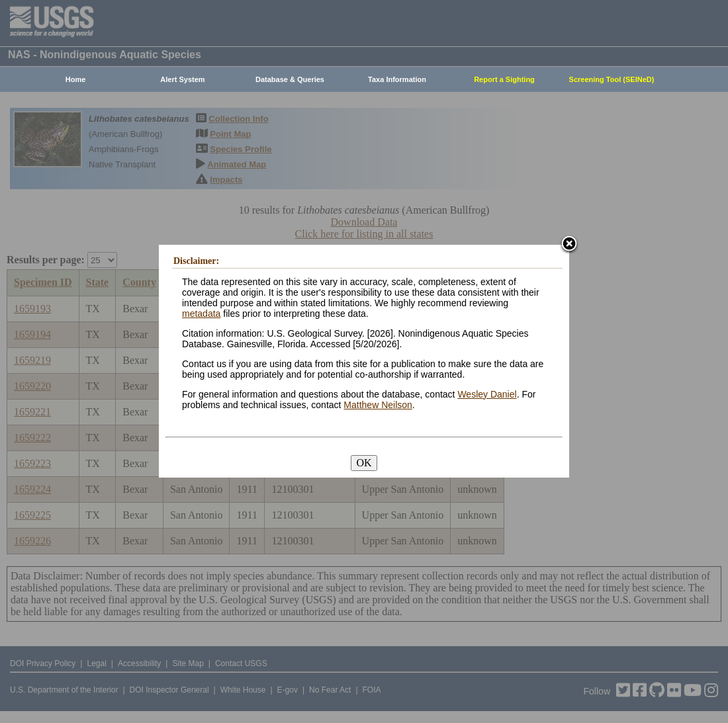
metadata (201, 314)
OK (364, 463)
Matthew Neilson (378, 405)
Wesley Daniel (487, 394)
